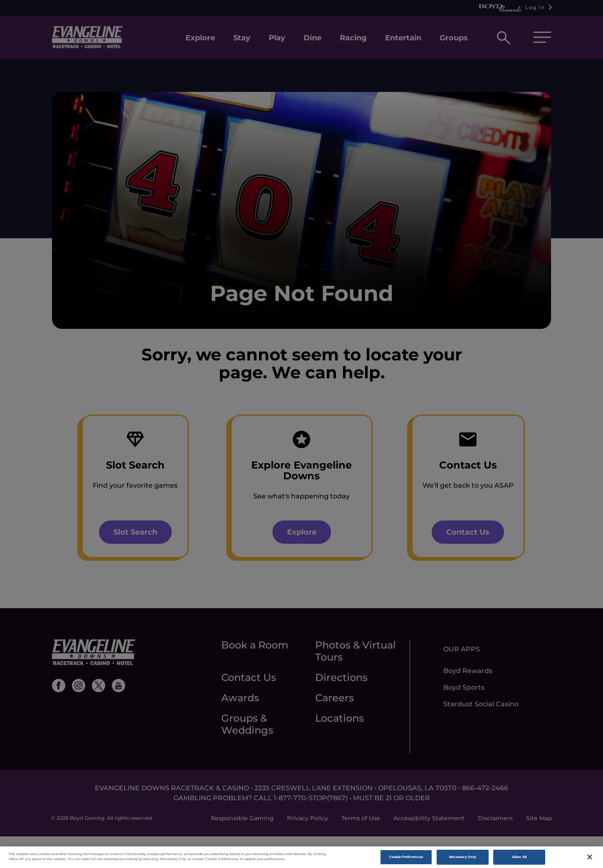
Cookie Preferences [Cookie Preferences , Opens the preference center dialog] (406, 859)
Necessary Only (463, 859)
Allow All (519, 859)
